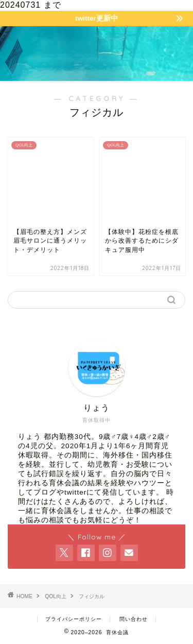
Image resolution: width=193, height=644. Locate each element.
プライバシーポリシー (74, 619)
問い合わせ (134, 619)
